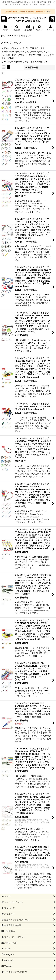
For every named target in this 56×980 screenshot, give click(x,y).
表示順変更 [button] (32, 67)
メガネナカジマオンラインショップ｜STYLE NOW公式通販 (28, 20)
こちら (48, 12)
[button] (4, 19)
